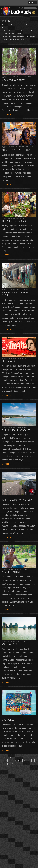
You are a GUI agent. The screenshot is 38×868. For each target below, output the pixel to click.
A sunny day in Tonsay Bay (16, 430)
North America (17, 77)
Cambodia (13, 569)
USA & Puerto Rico (27, 77)
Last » (13, 764)
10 (12, 760)
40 (4, 764)
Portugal (21, 359)
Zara (3, 147)
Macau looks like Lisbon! (16, 150)
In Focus (10, 77)
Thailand (18, 427)
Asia (9, 146)
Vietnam (18, 290)
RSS (22, 8)
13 (21, 760)
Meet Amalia (9, 361)
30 (33, 760)
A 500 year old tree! (13, 80)
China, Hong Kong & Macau (18, 146)
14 (24, 760)
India (17, 218)
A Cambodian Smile (12, 572)
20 (30, 760)
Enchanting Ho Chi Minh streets (15, 294)
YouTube (19, 8)
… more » (6, 114)
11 (15, 760)
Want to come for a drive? (17, 500)
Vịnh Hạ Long (9, 644)
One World (8, 720)
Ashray (4, 78)
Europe (10, 359)
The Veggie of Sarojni (14, 221)
